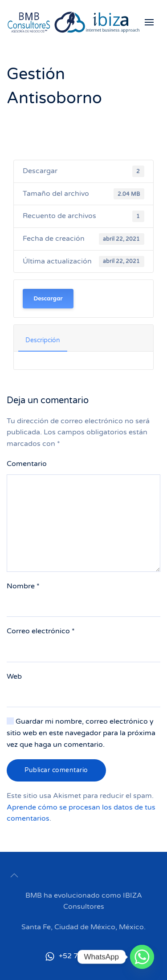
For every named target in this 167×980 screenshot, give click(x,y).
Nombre (23, 586)
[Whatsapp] (142, 957)
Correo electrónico (41, 631)
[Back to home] (73, 22)
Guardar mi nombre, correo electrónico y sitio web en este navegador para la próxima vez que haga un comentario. (81, 733)
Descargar (48, 298)
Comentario (27, 464)
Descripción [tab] (43, 340)
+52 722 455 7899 (83, 956)
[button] (153, 22)
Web (14, 676)
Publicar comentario (56, 770)
